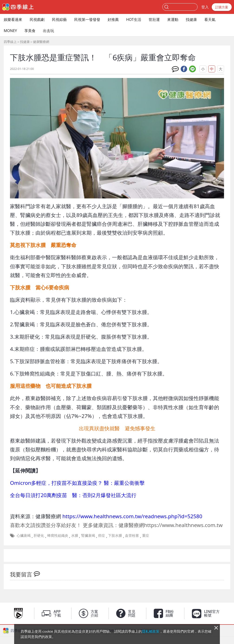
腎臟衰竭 (88, 535)
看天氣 (210, 19)
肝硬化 (39, 535)
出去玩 (48, 31)
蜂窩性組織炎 (58, 535)
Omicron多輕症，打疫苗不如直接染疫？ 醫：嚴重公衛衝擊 (77, 483)
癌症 (102, 535)
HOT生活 (134, 19)
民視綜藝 (59, 19)
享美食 (30, 31)
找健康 (191, 19)
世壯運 (154, 19)
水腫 (75, 535)
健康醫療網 (41, 42)
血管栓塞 (132, 535)
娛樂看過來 (13, 19)
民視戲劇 (37, 19)
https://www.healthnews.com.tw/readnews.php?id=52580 (132, 516)
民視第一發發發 (87, 19)
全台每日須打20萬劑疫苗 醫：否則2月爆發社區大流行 (73, 495)
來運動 (173, 19)
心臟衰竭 (24, 535)
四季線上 (10, 42)
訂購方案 (222, 7)
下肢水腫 (115, 535)
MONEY (10, 31)
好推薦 (113, 19)
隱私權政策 (151, 631)
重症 (146, 535)
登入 (205, 7)
